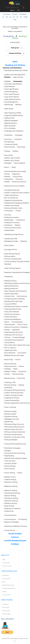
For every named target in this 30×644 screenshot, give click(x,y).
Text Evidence (9, 343)
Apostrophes (9, 220)
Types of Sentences (11, 195)
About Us (5, 555)
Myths (16, 369)
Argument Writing (11, 501)
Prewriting (21, 378)
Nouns (7, 167)
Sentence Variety (10, 411)
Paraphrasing (9, 456)
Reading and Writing (15, 65)
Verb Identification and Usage (15, 171)
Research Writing (11, 490)
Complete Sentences (12, 190)
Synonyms (8, 139)
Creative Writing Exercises (14, 393)
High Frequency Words (13, 113)
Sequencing (9, 422)
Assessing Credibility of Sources (16, 526)
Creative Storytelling (12, 400)
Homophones (9, 142)
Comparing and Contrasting (14, 299)
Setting (7, 330)
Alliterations (9, 277)
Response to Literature (13, 509)
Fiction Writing (10, 473)
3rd (10, 17)
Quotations (8, 225)
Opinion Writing (10, 496)
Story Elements (10, 353)
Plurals (18, 211)
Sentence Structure (19, 182)
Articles (7, 174)
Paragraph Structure (12, 419)
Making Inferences (11, 289)
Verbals (7, 182)
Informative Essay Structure (14, 427)
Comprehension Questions (14, 340)
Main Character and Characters (16, 291)
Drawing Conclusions (12, 314)
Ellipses (18, 225)
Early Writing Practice (12, 254)
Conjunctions (18, 177)
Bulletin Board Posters (8, 585)
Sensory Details (10, 466)
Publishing (8, 388)
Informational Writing (12, 493)
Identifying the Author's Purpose (16, 307)
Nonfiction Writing (11, 482)
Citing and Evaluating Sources (15, 444)
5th (18, 17)
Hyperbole (16, 330)
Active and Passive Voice (13, 208)
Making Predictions (11, 286)
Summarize (22, 353)
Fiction (18, 360)
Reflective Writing (11, 486)
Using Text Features (12, 312)
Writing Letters (10, 256)
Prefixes (7, 151)
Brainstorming (10, 378)
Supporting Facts (11, 350)
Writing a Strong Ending (13, 435)
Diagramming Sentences (13, 200)
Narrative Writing (11, 503)
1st (3, 17)
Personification (10, 325)
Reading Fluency (10, 281)
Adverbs (7, 177)
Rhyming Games (10, 366)
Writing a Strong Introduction (15, 432)
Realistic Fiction (10, 477)
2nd (7, 17)
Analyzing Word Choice (13, 309)
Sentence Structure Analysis (15, 186)
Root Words (9, 155)
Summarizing (22, 296)
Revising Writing (10, 385)
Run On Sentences (11, 198)
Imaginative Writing (12, 398)
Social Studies (15, 534)
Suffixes (15, 151)
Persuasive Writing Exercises (15, 390)
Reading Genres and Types (14, 355)
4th (14, 17)
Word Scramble (10, 126)
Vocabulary (8, 135)
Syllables (8, 81)
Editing (21, 385)
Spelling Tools (9, 118)
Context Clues (9, 296)
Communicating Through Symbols (17, 261)
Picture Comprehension (13, 259)
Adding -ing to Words (12, 158)
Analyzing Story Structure (14, 332)
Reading (24, 241)
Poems (22, 366)
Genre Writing (9, 469)
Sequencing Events (11, 294)
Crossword (5, 604)
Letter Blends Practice (12, 99)
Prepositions (9, 179)
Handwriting (9, 511)
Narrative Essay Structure (13, 429)
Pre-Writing (23, 519)
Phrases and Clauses (12, 206)
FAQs (3, 560)
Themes (7, 337)
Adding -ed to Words (12, 160)
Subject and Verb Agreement (15, 75)
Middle (26, 17)
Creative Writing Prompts (14, 395)
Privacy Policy (5, 563)
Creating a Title (10, 382)
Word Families (10, 147)
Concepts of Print (11, 250)
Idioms (7, 322)
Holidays (15, 544)
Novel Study (9, 360)
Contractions (21, 220)
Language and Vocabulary (14, 131)
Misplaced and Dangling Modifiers (17, 203)
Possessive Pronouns (12, 223)
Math (15, 62)
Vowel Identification (12, 89)
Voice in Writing (10, 407)
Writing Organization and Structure (17, 403)
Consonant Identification (13, 84)
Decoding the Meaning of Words (16, 70)
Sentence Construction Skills (15, 437)
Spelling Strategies (11, 121)
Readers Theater (10, 371)
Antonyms (18, 139)
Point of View (22, 325)
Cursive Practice (10, 519)
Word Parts (21, 147)
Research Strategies (12, 522)
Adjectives (16, 174)
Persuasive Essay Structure (14, 424)
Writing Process (18, 374)
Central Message (19, 337)
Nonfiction (23, 371)
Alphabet (8, 264)
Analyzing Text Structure (13, 335)
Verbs (14, 167)
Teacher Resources (9, 571)
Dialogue (8, 451)
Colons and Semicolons (13, 228)
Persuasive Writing (11, 498)
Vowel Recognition (11, 92)
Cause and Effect (11, 304)
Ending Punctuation (12, 217)
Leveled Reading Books (15, 541)
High (15, 20)
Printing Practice (10, 515)
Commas (8, 215)
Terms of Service (6, 566)
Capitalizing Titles (11, 239)
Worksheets (7, 14)
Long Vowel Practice (12, 97)
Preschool (15, 14)
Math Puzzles (5, 611)
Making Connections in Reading (16, 327)
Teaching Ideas (6, 579)
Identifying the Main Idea (13, 301)
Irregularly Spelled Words (13, 115)
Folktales (8, 369)
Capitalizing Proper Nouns (14, 234)
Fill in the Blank (10, 128)
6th (21, 17)
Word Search (5, 607)
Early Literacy (9, 245)
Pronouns (19, 179)
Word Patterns (10, 87)
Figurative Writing (11, 417)
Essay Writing (9, 506)
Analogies (8, 163)
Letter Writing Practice (13, 268)
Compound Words (11, 144)
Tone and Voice (10, 461)
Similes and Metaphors (13, 319)
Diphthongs (9, 105)
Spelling (18, 105)
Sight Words (9, 109)
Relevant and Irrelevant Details (16, 458)
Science (15, 537)
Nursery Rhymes (10, 364)
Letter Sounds (18, 77)
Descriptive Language (12, 448)
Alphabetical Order (11, 241)
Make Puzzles (7, 600)
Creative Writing (10, 480)
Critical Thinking (6, 614)
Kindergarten (23, 14)
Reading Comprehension (8, 588)
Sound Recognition (11, 102)
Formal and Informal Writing (15, 453)
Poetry (20, 473)
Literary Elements (11, 317)
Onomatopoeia (17, 322)
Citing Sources (10, 530)
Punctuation (9, 211)
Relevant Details (10, 414)
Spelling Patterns (11, 123)
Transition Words (11, 463)
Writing (7, 374)
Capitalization (9, 230)
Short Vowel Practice (12, 94)
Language (19, 135)
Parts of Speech (20, 163)
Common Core (6, 595)
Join (7, 632)
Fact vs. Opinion (10, 348)
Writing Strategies (11, 440)
